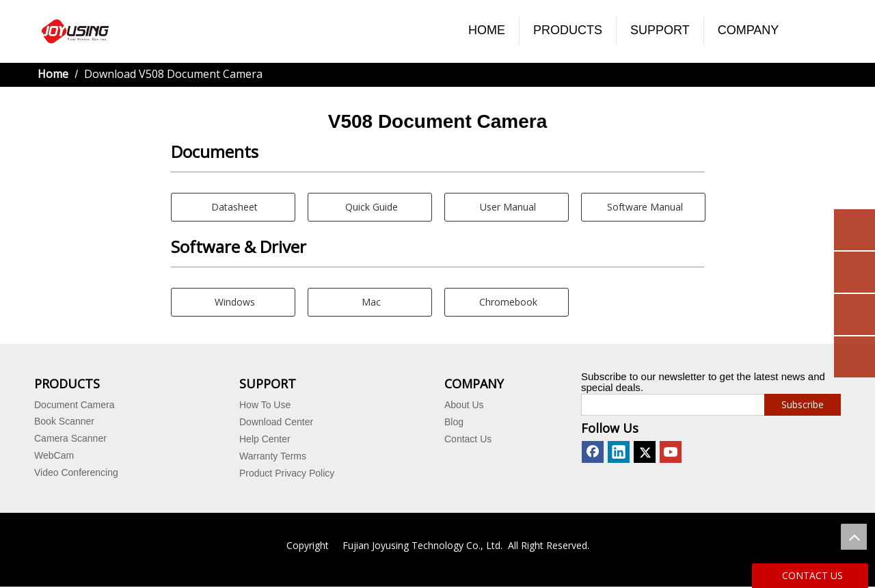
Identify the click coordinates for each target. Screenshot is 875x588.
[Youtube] (671, 452)
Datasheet (233, 207)
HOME (487, 30)
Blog (454, 422)
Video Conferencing (76, 472)
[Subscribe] (803, 405)
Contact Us (468, 439)
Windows (233, 302)
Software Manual (644, 207)
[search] (670, 405)
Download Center (276, 422)
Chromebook (507, 302)
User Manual (507, 207)
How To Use (265, 405)
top (854, 537)
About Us (464, 405)
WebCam (54, 455)
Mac (370, 302)
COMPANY (749, 30)
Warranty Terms (273, 456)
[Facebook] (593, 452)
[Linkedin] (619, 452)
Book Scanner (64, 421)
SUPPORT (660, 30)
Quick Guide (370, 207)
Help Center (265, 439)
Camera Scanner (70, 438)
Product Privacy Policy (287, 473)
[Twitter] (645, 452)
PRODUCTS (568, 30)
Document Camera (75, 405)
